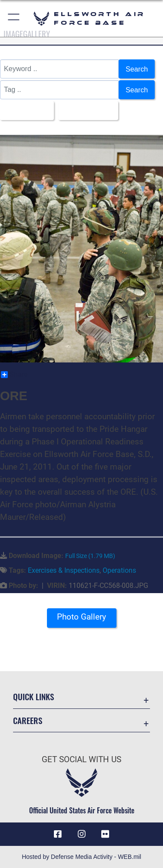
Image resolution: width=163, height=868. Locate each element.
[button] (14, 18)
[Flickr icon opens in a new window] (105, 834)
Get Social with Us (81, 759)
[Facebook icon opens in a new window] (58, 834)
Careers (28, 720)
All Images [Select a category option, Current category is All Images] (24, 111)
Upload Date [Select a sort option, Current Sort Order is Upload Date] (86, 111)
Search (137, 69)
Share (14, 375)
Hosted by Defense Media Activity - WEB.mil (81, 857)
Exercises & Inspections (64, 570)
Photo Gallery (81, 617)
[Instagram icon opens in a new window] (82, 834)
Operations (119, 570)
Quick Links (33, 697)
